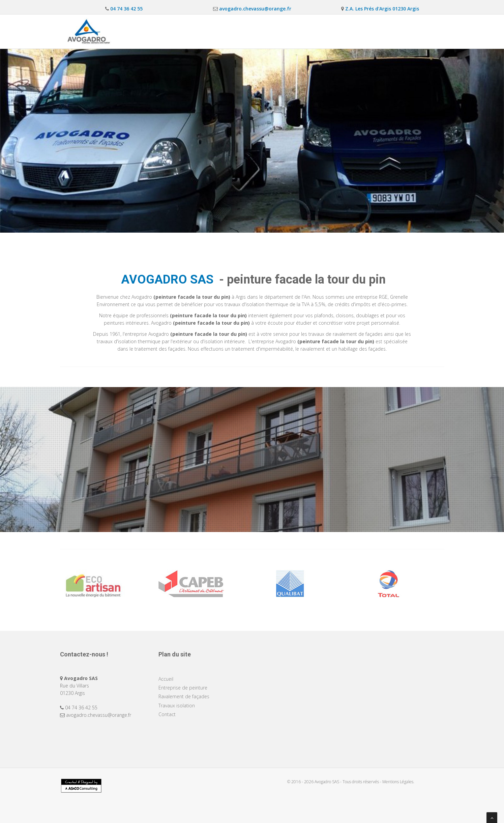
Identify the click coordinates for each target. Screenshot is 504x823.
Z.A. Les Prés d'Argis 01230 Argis (381, 9)
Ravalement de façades (323, 31)
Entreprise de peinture (259, 31)
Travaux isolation (382, 31)
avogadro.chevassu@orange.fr (255, 9)
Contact (424, 31)
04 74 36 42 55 (126, 9)
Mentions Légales (398, 782)
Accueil (213, 31)
